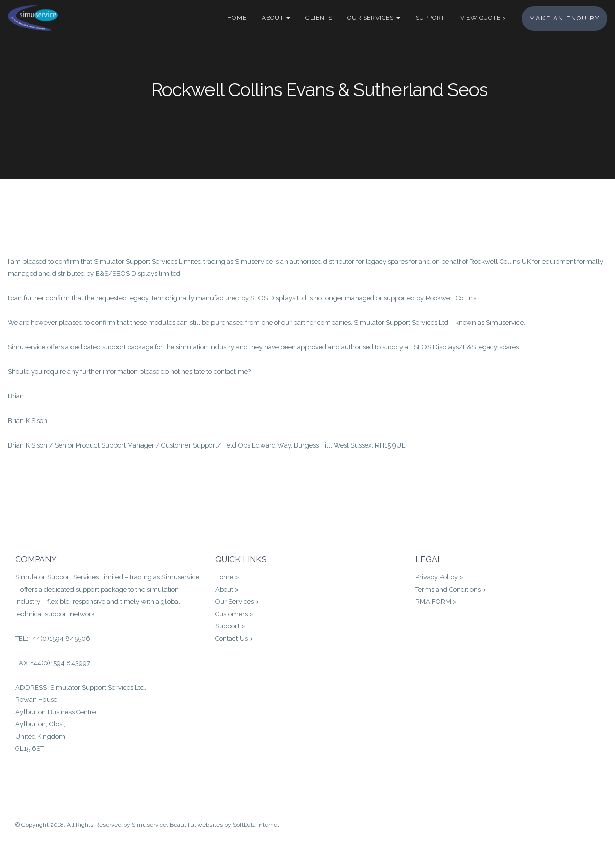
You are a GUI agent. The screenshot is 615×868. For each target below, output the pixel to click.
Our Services (374, 18)
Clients (319, 18)
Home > (227, 577)
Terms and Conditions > (451, 589)
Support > (230, 626)
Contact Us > (234, 638)
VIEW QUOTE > (483, 18)
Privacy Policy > (439, 577)
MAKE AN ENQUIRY (564, 18)
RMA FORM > (436, 602)
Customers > (234, 614)
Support (430, 18)
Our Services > (237, 602)
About (276, 18)
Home (237, 18)
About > (227, 589)
